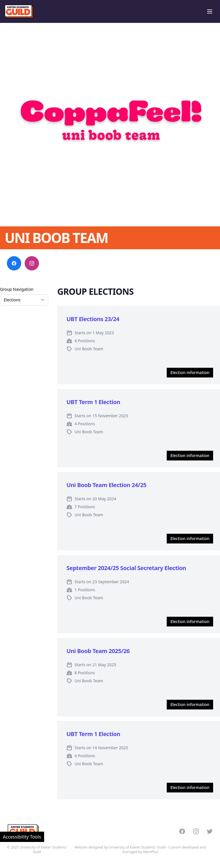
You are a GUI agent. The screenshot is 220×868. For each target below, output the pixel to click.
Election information (190, 372)
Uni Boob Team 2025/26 (98, 651)
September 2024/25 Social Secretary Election (126, 568)
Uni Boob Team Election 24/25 (106, 485)
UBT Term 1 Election (93, 402)
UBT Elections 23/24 (93, 319)
